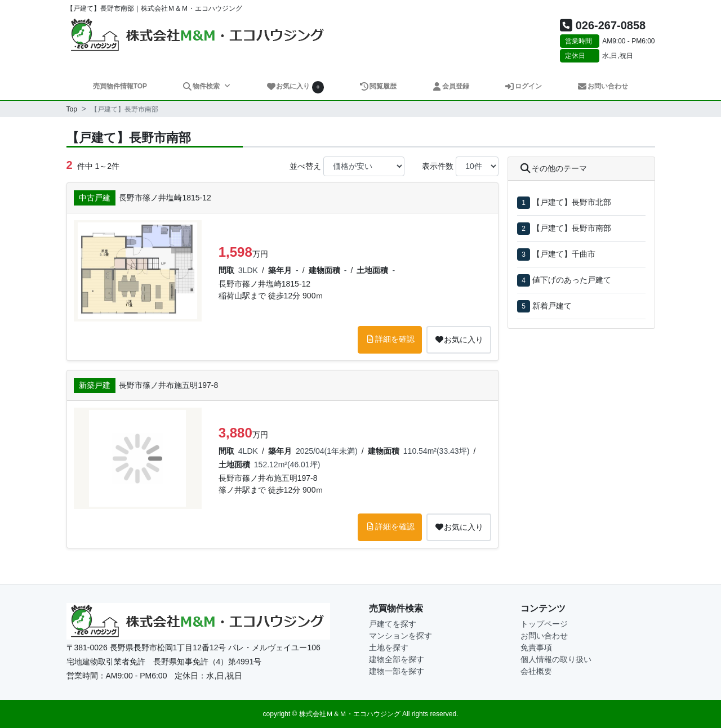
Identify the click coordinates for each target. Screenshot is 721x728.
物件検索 (202, 86)
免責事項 (536, 647)
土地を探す (389, 647)
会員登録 (451, 86)
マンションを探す (400, 636)
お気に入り (295, 87)
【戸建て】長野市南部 (572, 228)
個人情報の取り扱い (556, 659)
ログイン (524, 86)
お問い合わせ (603, 86)
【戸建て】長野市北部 (572, 202)
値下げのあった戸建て (572, 280)
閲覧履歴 (378, 86)
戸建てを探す (393, 624)
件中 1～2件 (93, 165)
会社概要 (536, 671)
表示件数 (438, 166)
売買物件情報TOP (120, 86)
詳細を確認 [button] (390, 339)
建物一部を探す (397, 671)
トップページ (544, 624)
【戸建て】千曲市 (564, 254)
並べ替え (305, 166)
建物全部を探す (397, 659)
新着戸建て (552, 306)
